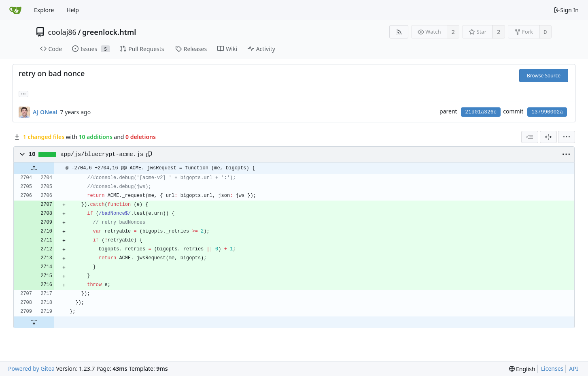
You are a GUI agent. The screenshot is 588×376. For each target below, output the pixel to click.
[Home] (15, 10)
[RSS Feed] (399, 32)
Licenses (552, 369)
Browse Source (544, 76)
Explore (44, 10)
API (573, 369)
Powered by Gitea (31, 369)
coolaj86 (62, 32)
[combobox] (530, 137)
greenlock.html (109, 32)
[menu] (567, 137)
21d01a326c (481, 112)
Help (73, 10)
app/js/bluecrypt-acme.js (102, 154)
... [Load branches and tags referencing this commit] (23, 93)
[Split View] (548, 137)
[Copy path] (149, 154)
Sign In (566, 10)
